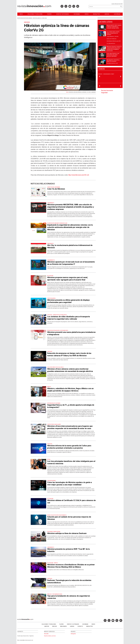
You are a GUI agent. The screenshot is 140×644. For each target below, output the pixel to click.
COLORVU (89, 92)
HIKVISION (71, 92)
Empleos (55, 626)
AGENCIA (72, 626)
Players (49, 14)
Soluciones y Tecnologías (35, 14)
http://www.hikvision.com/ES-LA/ (79, 175)
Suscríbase (117, 14)
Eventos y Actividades (63, 14)
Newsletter (96, 14)
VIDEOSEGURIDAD (77, 92)
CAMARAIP (93, 92)
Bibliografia (73, 634)
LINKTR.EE (47, 626)
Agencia (107, 14)
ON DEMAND (77, 14)
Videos (87, 14)
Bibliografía (63, 626)
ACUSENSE (84, 92)
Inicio (21, 14)
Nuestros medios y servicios (50, 636)
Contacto (80, 626)
